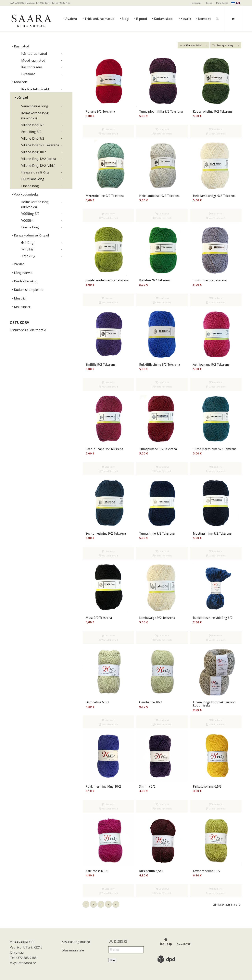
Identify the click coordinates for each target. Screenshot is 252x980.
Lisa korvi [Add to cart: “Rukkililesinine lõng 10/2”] (108, 804)
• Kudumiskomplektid (28, 290)
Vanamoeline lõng (35, 106)
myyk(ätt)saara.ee (23, 963)
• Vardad (18, 264)
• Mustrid (19, 298)
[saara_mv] (31, 19)
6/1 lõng (27, 243)
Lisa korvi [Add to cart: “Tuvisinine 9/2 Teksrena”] (216, 298)
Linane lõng (30, 186)
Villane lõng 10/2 (34, 152)
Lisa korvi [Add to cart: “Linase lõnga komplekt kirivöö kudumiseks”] (216, 720)
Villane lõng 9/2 (33, 138)
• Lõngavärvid (22, 273)
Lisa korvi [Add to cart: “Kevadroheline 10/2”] (216, 889)
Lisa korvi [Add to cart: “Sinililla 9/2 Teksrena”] (108, 382)
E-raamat (28, 74)
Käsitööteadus (32, 67)
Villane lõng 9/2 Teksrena (40, 145)
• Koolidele (20, 82)
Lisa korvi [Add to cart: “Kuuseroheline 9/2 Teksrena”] (216, 129)
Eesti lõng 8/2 (31, 132)
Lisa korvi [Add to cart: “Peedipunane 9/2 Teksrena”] (108, 467)
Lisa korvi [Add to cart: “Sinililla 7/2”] (162, 804)
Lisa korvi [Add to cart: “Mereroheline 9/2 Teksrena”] (108, 214)
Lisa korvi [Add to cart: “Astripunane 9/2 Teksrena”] (216, 382)
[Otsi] (217, 10)
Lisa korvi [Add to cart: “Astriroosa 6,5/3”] (108, 889)
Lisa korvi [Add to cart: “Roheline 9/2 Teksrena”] (162, 298)
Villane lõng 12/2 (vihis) (38, 166)
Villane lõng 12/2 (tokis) (39, 159)
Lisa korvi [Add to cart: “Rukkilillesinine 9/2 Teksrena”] (162, 382)
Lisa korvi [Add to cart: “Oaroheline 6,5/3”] (108, 720)
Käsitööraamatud (34, 54)
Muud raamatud (33, 60)
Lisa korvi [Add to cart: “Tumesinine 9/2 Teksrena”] (162, 551)
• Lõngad (21, 97)
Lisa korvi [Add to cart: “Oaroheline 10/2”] (162, 720)
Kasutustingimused (76, 942)
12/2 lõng (28, 256)
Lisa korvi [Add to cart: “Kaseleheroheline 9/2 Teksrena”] (108, 298)
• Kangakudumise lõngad (31, 235)
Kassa (209, 3)
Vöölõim (27, 221)
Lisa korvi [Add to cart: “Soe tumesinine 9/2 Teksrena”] (108, 551)
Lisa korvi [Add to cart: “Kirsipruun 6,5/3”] (162, 889)
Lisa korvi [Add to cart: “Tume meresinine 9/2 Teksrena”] (216, 467)
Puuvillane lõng (33, 179)
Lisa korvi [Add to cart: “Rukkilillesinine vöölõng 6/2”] (216, 636)
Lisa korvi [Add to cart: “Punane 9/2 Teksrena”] (108, 129)
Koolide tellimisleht (35, 89)
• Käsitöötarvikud (25, 281)
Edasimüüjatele (73, 950)
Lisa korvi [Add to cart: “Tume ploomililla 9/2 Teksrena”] (162, 129)
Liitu (112, 960)
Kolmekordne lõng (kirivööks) (35, 116)
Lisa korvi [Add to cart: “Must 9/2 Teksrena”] (108, 636)
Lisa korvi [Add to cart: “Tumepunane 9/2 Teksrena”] (162, 467)
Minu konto (222, 3)
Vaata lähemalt (108, 134)
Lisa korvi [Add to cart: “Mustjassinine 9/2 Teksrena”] (216, 551)
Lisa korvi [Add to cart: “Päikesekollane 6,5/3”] (216, 804)
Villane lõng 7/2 (33, 125)
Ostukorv (196, 3)
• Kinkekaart (21, 307)
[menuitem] (197, 3)
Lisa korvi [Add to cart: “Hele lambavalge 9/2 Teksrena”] (216, 214)
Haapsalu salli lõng (35, 172)
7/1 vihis (27, 249)
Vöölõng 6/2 (30, 214)
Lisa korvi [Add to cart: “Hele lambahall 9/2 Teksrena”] (162, 214)
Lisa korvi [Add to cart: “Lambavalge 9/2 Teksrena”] (162, 636)
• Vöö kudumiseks (25, 194)
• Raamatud (21, 46)
